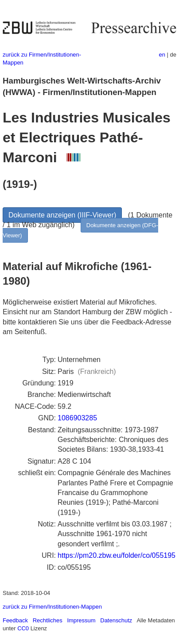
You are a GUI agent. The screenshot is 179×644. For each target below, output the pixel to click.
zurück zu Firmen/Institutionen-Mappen (52, 607)
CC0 (23, 628)
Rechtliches (48, 620)
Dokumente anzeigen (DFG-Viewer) (80, 230)
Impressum (81, 620)
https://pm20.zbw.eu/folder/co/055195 (117, 555)
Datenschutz (116, 620)
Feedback (15, 620)
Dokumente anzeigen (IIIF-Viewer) (62, 215)
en (162, 55)
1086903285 (77, 418)
